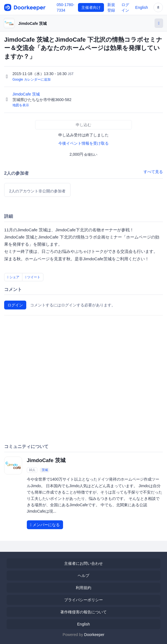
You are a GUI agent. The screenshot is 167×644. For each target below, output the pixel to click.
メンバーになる (45, 525)
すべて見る (153, 172)
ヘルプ (84, 576)
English (142, 7)
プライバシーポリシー (84, 600)
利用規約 (84, 588)
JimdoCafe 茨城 (32, 23)
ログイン (15, 305)
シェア (13, 277)
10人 (32, 470)
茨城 (45, 470)
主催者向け (91, 7)
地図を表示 (21, 105)
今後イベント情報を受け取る (84, 143)
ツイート (33, 277)
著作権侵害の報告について (84, 612)
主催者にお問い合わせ (84, 563)
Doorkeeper (94, 635)
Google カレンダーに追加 (32, 79)
